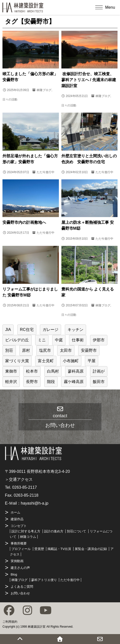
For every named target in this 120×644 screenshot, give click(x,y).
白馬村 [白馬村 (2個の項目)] (53, 371)
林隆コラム (28, 537)
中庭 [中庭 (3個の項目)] (59, 340)
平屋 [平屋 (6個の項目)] (92, 361)
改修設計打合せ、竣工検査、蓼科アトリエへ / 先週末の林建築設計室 (89, 80)
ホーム (15, 512)
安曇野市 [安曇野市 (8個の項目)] (89, 350)
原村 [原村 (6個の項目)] (26, 350)
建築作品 (17, 519)
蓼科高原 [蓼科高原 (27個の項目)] (76, 371)
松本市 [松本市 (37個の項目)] (32, 371)
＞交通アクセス (19, 479)
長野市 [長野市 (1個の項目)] (32, 382)
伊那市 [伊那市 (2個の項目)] (99, 340)
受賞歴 (39, 549)
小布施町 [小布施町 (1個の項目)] (71, 361)
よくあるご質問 (22, 587)
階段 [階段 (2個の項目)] (51, 382)
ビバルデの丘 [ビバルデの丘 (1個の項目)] (17, 340)
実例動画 (17, 561)
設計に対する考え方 (26, 531)
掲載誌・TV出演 (59, 549)
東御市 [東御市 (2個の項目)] (11, 371)
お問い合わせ (20, 593)
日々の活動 (10, 99)
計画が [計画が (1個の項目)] (99, 371)
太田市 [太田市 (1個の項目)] (66, 350)
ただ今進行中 (46, 172)
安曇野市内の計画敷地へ (24, 222)
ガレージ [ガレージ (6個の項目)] (50, 330)
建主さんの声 (20, 568)
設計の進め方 (54, 531)
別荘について (76, 531)
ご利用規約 (10, 622)
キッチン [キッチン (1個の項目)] (75, 330)
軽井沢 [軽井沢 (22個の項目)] (11, 382)
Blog (14, 574)
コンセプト (19, 526)
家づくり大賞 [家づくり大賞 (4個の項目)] (17, 361)
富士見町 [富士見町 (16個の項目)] (46, 361)
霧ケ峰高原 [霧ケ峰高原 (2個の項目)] (74, 382)
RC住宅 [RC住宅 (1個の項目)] (27, 330)
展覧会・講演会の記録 (91, 549)
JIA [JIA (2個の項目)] (8, 330)
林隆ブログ (44, 90)
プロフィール (21, 549)
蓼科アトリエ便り (44, 580)
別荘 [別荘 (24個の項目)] (9, 350)
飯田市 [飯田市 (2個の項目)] (99, 382)
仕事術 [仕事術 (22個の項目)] (78, 340)
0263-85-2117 (24, 487)
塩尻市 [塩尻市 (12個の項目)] (45, 350)
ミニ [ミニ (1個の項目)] (42, 340)
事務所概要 (19, 543)
